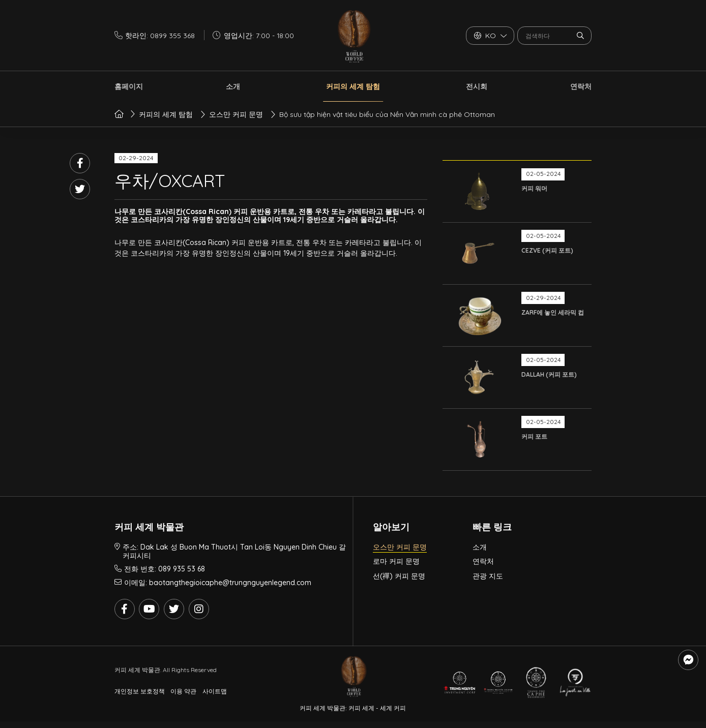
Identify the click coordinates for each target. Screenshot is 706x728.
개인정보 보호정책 (140, 691)
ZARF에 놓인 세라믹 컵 (553, 312)
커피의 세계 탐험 (353, 86)
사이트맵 (215, 691)
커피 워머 (534, 188)
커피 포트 (534, 436)
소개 (233, 86)
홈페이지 (129, 86)
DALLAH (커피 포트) (549, 374)
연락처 (581, 86)
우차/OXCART (170, 181)
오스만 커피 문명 (400, 547)
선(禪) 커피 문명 (399, 576)
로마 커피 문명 (396, 561)
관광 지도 (488, 576)
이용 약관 (183, 691)
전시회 (477, 86)
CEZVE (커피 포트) (547, 250)
